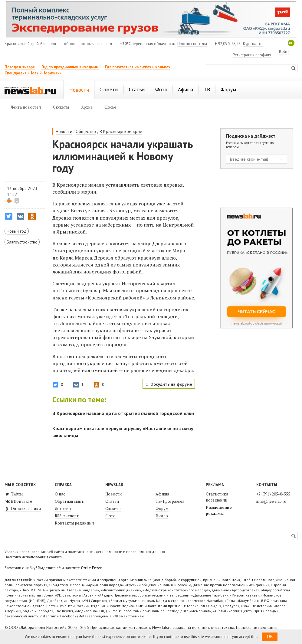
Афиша (162, 494)
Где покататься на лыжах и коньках (138, 67)
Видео (162, 516)
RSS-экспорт (67, 516)
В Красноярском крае (121, 131)
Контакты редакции (74, 523)
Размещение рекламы (219, 510)
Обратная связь (69, 501)
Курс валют (253, 44)
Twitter (14, 494)
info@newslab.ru (271, 501)
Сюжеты (113, 508)
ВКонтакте (18, 501)
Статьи (112, 501)
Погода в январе (20, 67)
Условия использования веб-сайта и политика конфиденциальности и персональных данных (85, 552)
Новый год (17, 231)
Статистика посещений (217, 497)
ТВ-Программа (170, 501)
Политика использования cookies (33, 557)
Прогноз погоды (192, 44)
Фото (110, 516)
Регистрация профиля (252, 55)
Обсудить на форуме (171, 384)
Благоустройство (22, 242)
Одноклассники (23, 508)
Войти (284, 52)
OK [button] (270, 637)
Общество (86, 131)
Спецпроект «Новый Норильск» (33, 73)
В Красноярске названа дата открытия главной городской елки (123, 413)
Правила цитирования (257, 627)
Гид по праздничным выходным (70, 67)
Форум (162, 508)
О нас (60, 494)
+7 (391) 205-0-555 (273, 494)
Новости (64, 131)
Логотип (63, 508)
